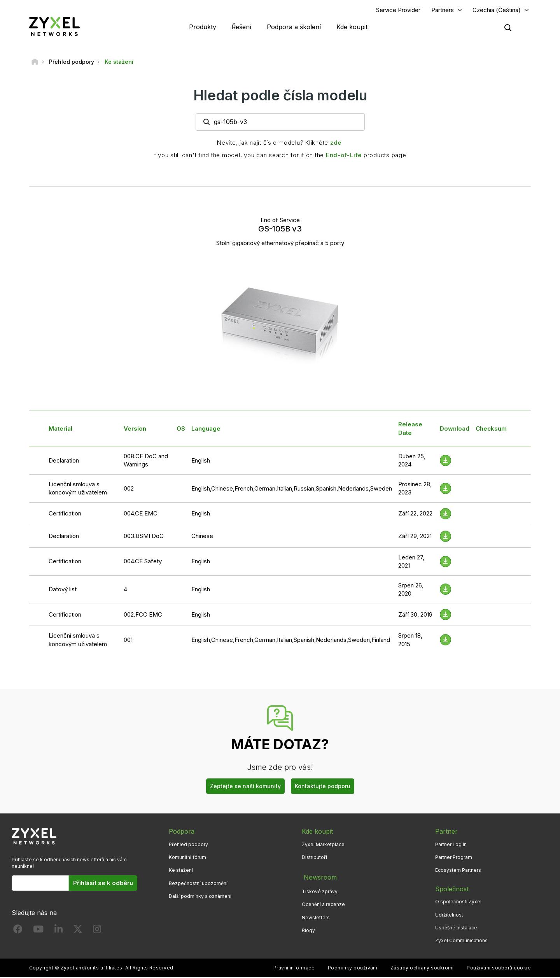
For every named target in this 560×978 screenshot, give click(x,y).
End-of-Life (344, 156)
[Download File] (445, 461)
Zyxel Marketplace (323, 845)
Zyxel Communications (461, 941)
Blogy (308, 928)
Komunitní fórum (187, 858)
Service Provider (398, 10)
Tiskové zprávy (320, 890)
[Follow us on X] (78, 932)
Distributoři (314, 858)
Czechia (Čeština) (497, 10)
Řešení (241, 27)
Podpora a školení (294, 27)
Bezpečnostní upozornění (198, 884)
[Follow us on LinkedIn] (59, 932)
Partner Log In (451, 845)
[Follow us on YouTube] (38, 932)
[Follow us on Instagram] (97, 932)
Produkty (203, 27)
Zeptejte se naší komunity (245, 787)
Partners (443, 10)
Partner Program (454, 858)
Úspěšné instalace (456, 928)
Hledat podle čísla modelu (280, 96)
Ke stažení (181, 871)
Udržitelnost (449, 916)
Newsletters (316, 916)
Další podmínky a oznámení (200, 897)
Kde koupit (352, 27)
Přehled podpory (188, 845)
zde (336, 143)
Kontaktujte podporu (323, 787)
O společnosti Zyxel (458, 903)
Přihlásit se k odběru (103, 884)
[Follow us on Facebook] (18, 932)
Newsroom (318, 877)
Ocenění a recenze (323, 903)
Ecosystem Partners (458, 871)
